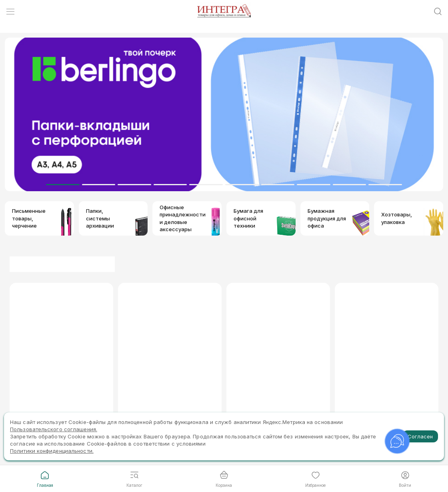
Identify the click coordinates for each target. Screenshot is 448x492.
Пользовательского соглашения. (54, 429)
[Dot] (63, 185)
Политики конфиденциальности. (52, 451)
